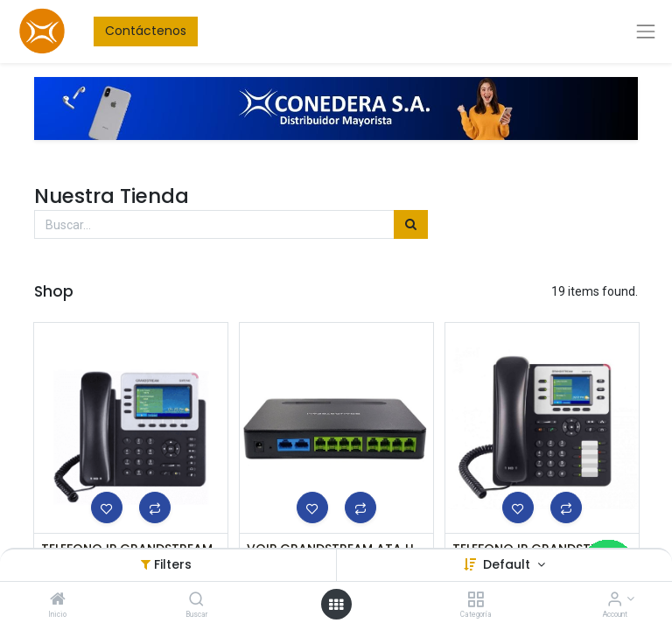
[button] (107, 507)
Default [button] (508, 564)
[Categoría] (476, 600)
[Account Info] (615, 600)
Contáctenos (146, 31)
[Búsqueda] (411, 225)
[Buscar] (196, 600)
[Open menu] (336, 605)
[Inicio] (58, 600)
